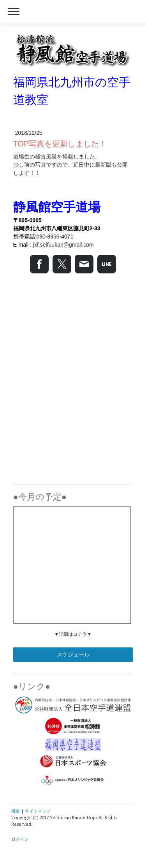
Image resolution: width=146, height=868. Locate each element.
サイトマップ (38, 811)
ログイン (20, 839)
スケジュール (73, 654)
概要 (16, 811)
